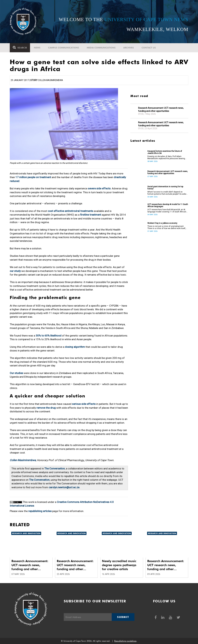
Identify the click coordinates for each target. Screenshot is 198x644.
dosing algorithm (75, 347)
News (37, 48)
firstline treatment (91, 215)
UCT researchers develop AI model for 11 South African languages (168, 205)
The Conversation (55, 469)
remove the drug (46, 408)
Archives (129, 48)
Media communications (101, 48)
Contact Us (149, 48)
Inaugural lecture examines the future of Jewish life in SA (165, 152)
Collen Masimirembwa (23, 460)
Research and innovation (26, 533)
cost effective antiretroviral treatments (71, 211)
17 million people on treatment (33, 177)
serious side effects (84, 404)
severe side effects (99, 188)
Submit (123, 617)
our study (15, 271)
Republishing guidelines (125, 641)
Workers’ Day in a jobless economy (162, 223)
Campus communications (64, 48)
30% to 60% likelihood (49, 336)
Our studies (16, 373)
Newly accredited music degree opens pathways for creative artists (119, 565)
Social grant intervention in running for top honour (165, 188)
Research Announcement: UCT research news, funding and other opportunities (161, 109)
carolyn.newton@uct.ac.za (64, 487)
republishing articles (40, 511)
